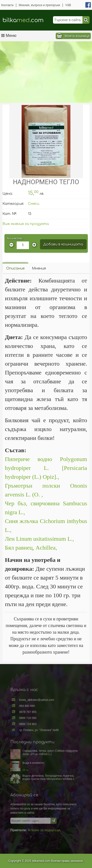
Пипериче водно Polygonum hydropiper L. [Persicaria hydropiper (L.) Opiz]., (46, 468)
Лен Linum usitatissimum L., (40, 539)
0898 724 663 (29, 728)
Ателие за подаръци (44, 825)
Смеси (34, 204)
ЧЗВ (68, 5)
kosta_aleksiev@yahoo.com (37, 705)
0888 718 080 (29, 722)
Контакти (7, 5)
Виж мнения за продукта (26, 224)
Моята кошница (77, 36)
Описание (15, 268)
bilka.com (23, 20)
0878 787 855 (29, 717)
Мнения (39, 268)
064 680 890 (28, 711)
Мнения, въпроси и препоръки (39, 5)
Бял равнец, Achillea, (31, 548)
